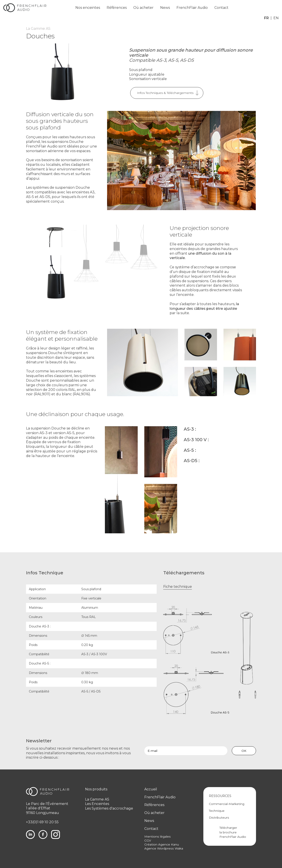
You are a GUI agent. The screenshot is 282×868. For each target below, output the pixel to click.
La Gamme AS (97, 799)
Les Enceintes (97, 804)
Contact (223, 8)
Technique (217, 811)
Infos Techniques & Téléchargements (165, 93)
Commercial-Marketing (227, 804)
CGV (148, 840)
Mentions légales (157, 836)
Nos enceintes (89, 8)
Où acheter (145, 8)
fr (266, 8)
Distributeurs (219, 818)
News (166, 8)
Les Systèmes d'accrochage (109, 808)
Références (118, 8)
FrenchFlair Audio (194, 8)
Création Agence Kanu (162, 844)
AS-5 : (190, 450)
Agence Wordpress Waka (164, 848)
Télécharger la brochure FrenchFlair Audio (234, 832)
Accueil (151, 789)
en (276, 8)
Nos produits (96, 789)
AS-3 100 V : (196, 439)
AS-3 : (190, 429)
